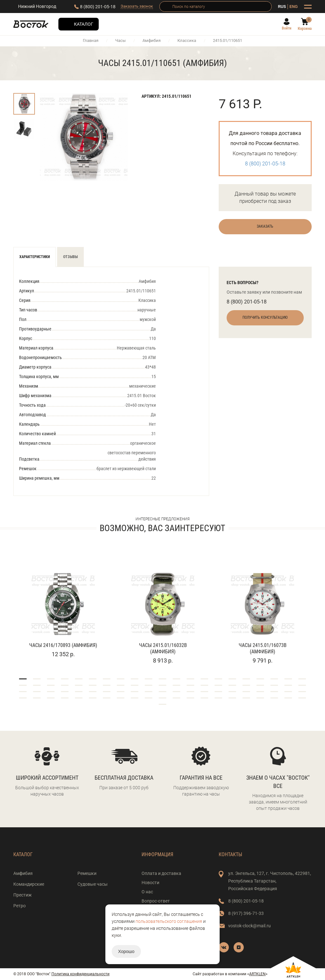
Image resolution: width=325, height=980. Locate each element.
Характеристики (35, 257)
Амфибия (152, 40)
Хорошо (126, 951)
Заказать (265, 226)
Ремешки (87, 873)
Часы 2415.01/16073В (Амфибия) (263, 648)
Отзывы (70, 257)
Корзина (305, 28)
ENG (294, 7)
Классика (187, 40)
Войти (287, 28)
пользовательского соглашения (169, 921)
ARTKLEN (257, 974)
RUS (282, 7)
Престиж (23, 895)
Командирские (29, 884)
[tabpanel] (63, 607)
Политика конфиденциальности (80, 974)
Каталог (84, 24)
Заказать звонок (137, 6)
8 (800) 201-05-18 (98, 7)
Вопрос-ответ (156, 901)
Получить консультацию (265, 317)
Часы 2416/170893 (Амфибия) (63, 645)
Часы (120, 40)
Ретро (20, 906)
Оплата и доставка (161, 873)
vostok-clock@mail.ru (249, 926)
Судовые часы (93, 884)
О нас (147, 892)
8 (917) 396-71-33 (246, 913)
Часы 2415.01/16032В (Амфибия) (163, 648)
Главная (91, 40)
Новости (150, 883)
